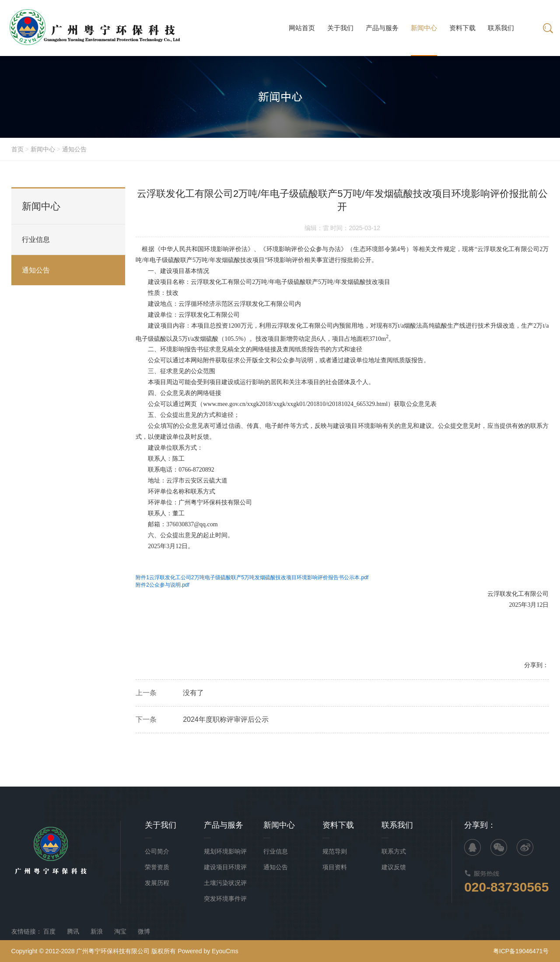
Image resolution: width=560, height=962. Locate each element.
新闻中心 (43, 149)
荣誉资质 (157, 867)
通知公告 (74, 149)
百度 (49, 931)
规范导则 (335, 851)
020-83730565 (507, 887)
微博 (144, 931)
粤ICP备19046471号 (521, 951)
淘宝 (120, 931)
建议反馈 (394, 867)
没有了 (193, 696)
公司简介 (157, 851)
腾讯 (73, 931)
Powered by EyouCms (207, 951)
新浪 (97, 931)
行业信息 (36, 240)
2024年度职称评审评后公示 (226, 722)
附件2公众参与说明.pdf (163, 588)
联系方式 (394, 851)
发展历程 (157, 883)
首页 (17, 149)
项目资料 (335, 867)
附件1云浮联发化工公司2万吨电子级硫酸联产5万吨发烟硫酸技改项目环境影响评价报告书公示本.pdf (252, 581)
